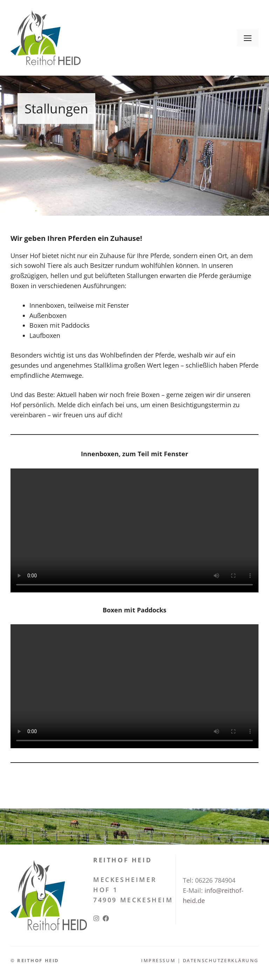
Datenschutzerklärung (221, 960)
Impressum (159, 960)
